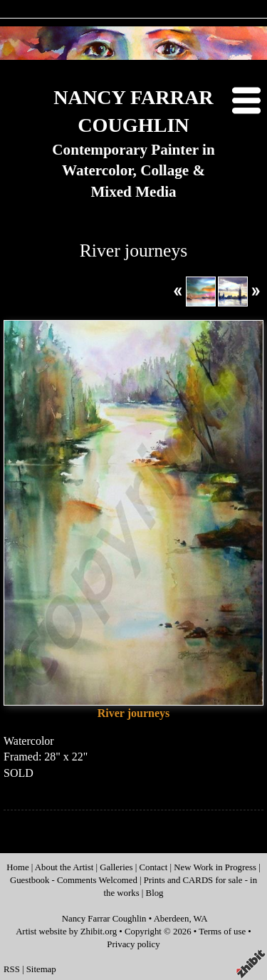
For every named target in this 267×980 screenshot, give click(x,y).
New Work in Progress (216, 867)
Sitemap (41, 969)
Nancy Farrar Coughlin (104, 919)
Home (17, 867)
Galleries (116, 867)
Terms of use (222, 932)
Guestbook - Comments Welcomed (74, 880)
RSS (12, 969)
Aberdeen (172, 919)
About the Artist (64, 867)
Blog (155, 893)
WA (201, 919)
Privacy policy (133, 944)
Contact (153, 867)
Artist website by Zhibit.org (66, 932)
